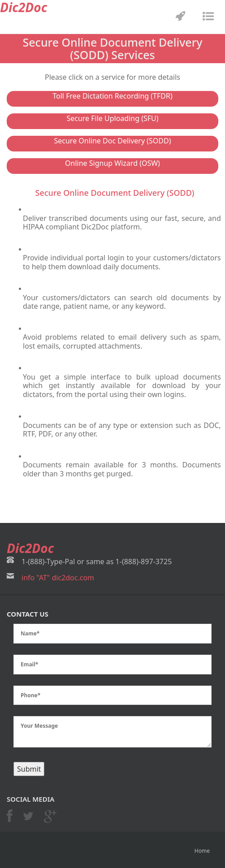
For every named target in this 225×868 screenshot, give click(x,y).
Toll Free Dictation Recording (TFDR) (112, 96)
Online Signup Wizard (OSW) (112, 163)
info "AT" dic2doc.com (58, 578)
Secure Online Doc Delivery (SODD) (112, 141)
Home (202, 851)
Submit (29, 769)
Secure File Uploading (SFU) (112, 118)
